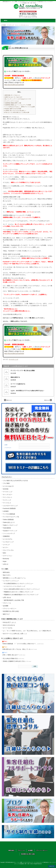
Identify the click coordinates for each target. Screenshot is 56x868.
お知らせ (6, 564)
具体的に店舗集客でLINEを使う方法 (17, 661)
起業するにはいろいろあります (13, 97)
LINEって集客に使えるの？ (14, 655)
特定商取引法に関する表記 (11, 611)
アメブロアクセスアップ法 (11, 517)
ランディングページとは (11, 101)
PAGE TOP (52, 866)
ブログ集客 (6, 483)
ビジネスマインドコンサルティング (15, 586)
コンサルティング (8, 542)
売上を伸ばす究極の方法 (14, 658)
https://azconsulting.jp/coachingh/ (14, 85)
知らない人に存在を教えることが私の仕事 (17, 112)
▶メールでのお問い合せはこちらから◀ (28, 17)
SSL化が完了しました (10, 622)
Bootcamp (6, 559)
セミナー (6, 547)
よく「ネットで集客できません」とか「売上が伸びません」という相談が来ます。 (28, 631)
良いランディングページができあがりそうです (17, 99)
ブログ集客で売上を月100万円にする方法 (15, 481)
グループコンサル (8, 550)
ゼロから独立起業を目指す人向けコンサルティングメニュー (22, 589)
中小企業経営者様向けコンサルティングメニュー (19, 584)
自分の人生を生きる (9, 625)
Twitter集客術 (7, 528)
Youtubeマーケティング (10, 531)
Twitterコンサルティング (10, 525)
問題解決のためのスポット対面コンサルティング (19, 592)
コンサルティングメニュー (11, 581)
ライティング (7, 500)
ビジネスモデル (8, 539)
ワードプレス (7, 503)
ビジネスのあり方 (8, 486)
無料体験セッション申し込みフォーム (14, 578)
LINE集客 (6, 511)
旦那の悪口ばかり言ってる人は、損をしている (20, 649)
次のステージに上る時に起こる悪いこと (15, 634)
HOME (4, 25)
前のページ (9, 400)
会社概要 (6, 606)
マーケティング (10, 25)
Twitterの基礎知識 (8, 520)
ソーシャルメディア (9, 533)
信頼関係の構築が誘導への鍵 (12, 103)
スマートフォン (8, 556)
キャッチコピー (8, 494)
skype (5, 561)
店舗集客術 (6, 536)
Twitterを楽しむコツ (9, 522)
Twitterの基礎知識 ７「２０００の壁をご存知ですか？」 (23, 644)
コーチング (6, 545)
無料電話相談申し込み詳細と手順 (14, 600)
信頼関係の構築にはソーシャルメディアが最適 (17, 105)
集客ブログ (6, 614)
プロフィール (7, 603)
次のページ (47, 400)
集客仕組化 (6, 572)
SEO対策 (6, 489)
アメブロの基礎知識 (9, 514)
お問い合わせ (7, 597)
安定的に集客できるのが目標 (12, 109)
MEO (4, 553)
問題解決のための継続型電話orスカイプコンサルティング (21, 595)
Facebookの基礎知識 (9, 508)
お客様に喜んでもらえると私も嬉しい (15, 111)
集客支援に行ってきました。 (12, 95)
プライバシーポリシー (10, 609)
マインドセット (8, 497)
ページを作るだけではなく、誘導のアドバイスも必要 (19, 107)
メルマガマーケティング (10, 506)
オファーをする (8, 628)
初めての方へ (7, 575)
